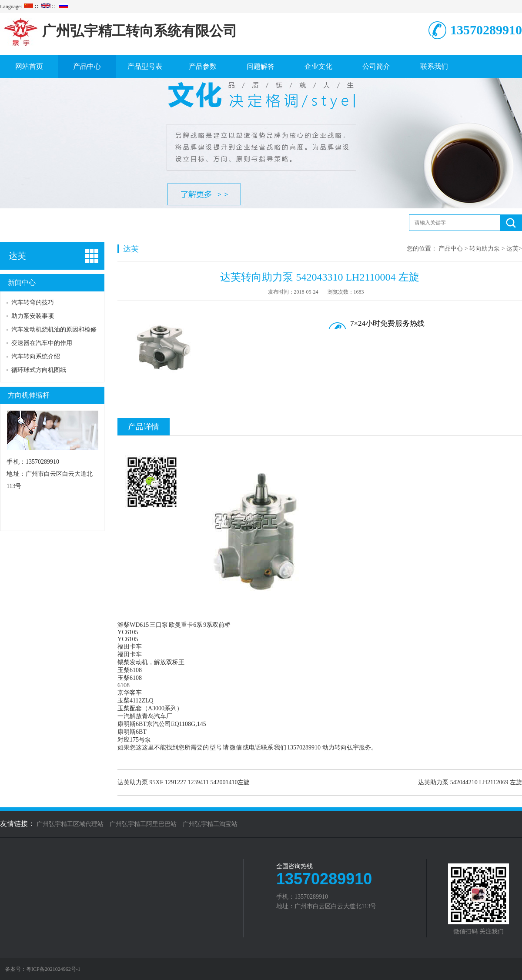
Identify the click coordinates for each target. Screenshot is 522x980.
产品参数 (203, 66)
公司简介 (376, 66)
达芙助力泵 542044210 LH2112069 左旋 (470, 782)
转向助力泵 (485, 249)
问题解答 (261, 66)
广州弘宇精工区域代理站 (70, 824)
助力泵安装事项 (33, 316)
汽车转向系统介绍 (36, 356)
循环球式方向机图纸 (39, 370)
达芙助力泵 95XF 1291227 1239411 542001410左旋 (184, 782)
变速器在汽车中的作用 (42, 343)
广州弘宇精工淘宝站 (210, 824)
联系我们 (434, 66)
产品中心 (87, 66)
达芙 (512, 249)
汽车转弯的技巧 (33, 303)
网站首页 (29, 66)
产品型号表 (145, 66)
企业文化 (318, 66)
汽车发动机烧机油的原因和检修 (54, 329)
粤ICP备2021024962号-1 (53, 969)
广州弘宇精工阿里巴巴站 (143, 824)
